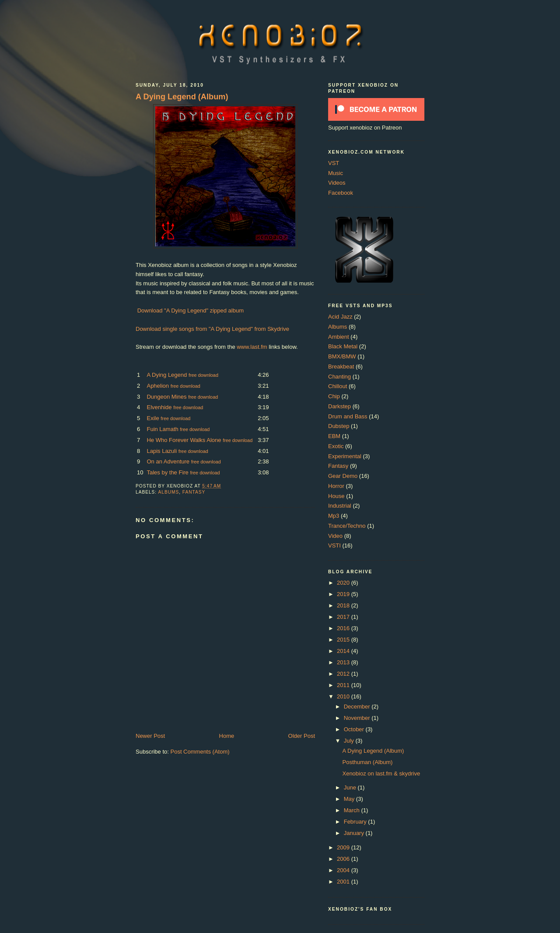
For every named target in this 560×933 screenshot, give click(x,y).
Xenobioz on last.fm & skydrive (381, 773)
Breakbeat (341, 367)
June (351, 787)
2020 (344, 583)
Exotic (336, 446)
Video (335, 536)
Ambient (339, 337)
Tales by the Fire (167, 472)
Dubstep (339, 426)
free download (203, 375)
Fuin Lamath (162, 429)
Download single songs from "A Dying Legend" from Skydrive (212, 329)
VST (334, 163)
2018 (344, 605)
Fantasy (194, 492)
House (336, 496)
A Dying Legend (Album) (182, 97)
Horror (336, 486)
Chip (334, 396)
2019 (344, 594)
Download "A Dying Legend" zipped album (191, 310)
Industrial (340, 506)
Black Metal (343, 346)
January (355, 833)
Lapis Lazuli (162, 451)
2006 (344, 859)
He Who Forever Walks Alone (184, 440)
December (358, 707)
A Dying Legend (167, 375)
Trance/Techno (347, 526)
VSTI (334, 545)
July (350, 741)
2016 (344, 628)
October (355, 729)
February (356, 822)
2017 (344, 617)
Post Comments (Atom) (200, 752)
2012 (344, 674)
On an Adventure (168, 461)
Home (227, 736)
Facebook (341, 193)
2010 (344, 696)
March (353, 810)
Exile (153, 418)
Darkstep (339, 406)
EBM (334, 436)
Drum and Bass (348, 416)
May (350, 799)
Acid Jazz (340, 317)
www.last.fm (252, 347)
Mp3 (334, 516)
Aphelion (158, 386)
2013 (344, 662)
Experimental (345, 456)
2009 (344, 847)
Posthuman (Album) (367, 762)
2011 (344, 685)
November (358, 718)
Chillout (338, 386)
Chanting (339, 377)
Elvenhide (159, 407)
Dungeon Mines (166, 397)
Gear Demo (343, 476)
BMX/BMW (342, 356)
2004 (344, 870)
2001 (344, 882)
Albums (168, 492)
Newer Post (150, 736)
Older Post (302, 736)
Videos (337, 183)
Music (336, 173)
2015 (344, 640)
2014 (344, 651)
